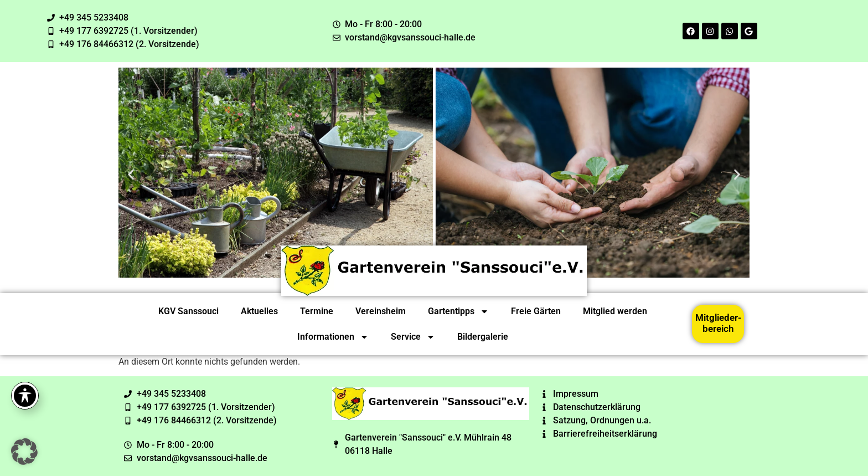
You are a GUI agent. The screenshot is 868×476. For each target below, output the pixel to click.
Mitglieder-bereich (718, 323)
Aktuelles (259, 311)
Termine (317, 311)
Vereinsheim (381, 311)
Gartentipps (458, 311)
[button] (131, 174)
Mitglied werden (615, 311)
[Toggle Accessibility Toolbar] (25, 396)
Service (413, 337)
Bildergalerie (483, 337)
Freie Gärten (536, 311)
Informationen (333, 337)
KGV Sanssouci (188, 311)
